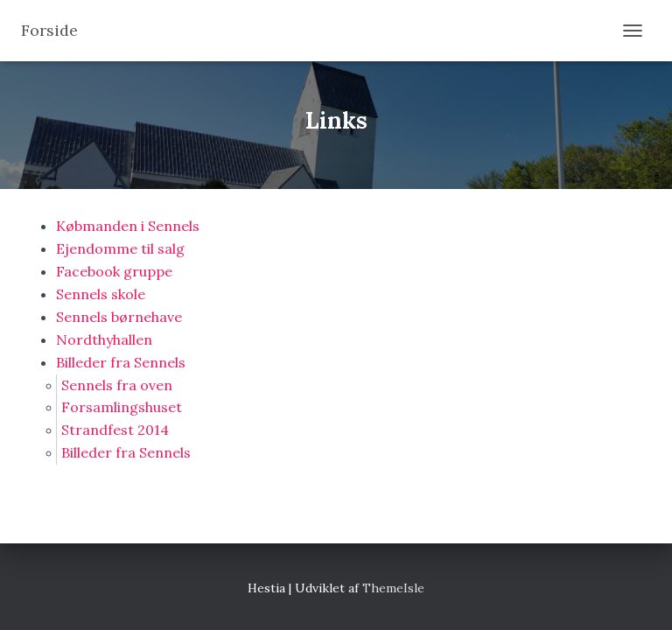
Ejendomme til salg (120, 248)
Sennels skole (101, 294)
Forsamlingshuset (122, 407)
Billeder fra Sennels (121, 362)
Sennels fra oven (117, 385)
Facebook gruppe (114, 271)
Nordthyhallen (104, 339)
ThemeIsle (393, 588)
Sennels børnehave (119, 317)
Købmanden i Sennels (128, 226)
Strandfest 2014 (115, 430)
